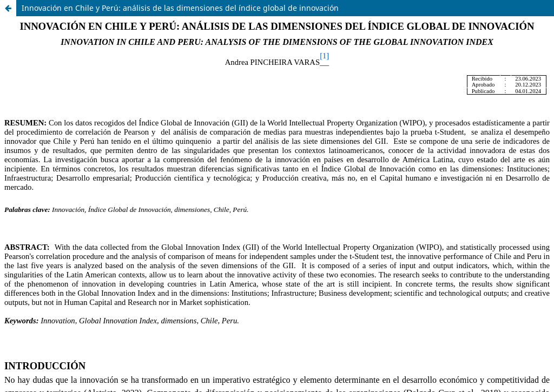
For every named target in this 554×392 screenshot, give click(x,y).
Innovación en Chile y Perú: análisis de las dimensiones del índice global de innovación (180, 8)
